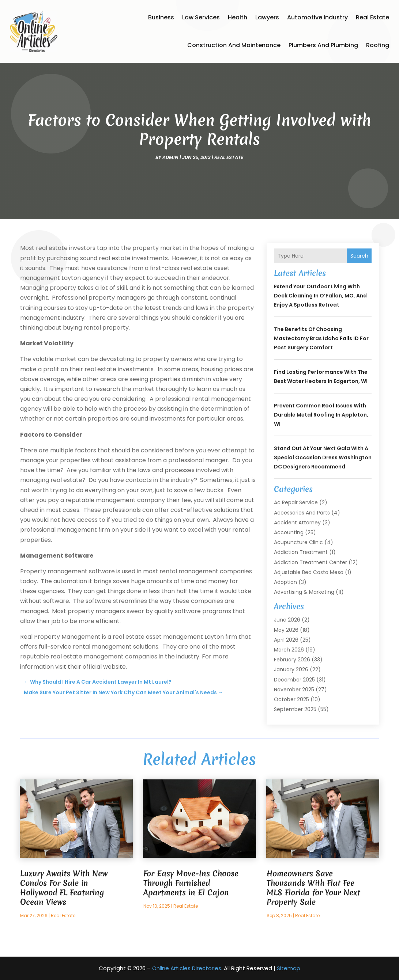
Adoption (285, 582)
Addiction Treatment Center (310, 562)
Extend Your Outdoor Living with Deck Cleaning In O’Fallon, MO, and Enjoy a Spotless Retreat (320, 296)
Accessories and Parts (302, 513)
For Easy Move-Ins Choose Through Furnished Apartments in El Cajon (191, 883)
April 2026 (286, 640)
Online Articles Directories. (187, 968)
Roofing (378, 45)
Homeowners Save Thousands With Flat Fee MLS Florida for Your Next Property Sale (313, 888)
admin (170, 157)
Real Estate (372, 17)
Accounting (289, 532)
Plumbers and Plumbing (323, 45)
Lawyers (267, 17)
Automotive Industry (317, 17)
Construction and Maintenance (234, 45)
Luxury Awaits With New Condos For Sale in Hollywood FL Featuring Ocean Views (64, 888)
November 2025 (294, 690)
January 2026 (291, 669)
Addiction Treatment (301, 552)
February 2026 (292, 660)
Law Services (201, 17)
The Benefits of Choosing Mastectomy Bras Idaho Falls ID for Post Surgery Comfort (321, 338)
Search (359, 256)
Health (238, 17)
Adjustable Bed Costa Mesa (309, 572)
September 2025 (295, 709)
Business (161, 17)
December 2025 (294, 680)
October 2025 (291, 699)
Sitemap (289, 968)
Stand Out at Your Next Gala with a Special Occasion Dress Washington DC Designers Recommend (323, 457)
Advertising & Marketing (304, 592)
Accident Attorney (297, 523)
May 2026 (286, 630)
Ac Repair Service (296, 502)
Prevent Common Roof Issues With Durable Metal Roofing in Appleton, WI (321, 415)
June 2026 (287, 620)
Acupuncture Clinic (298, 542)
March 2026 (289, 650)
